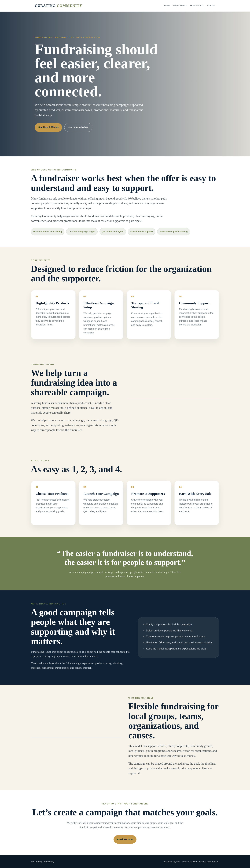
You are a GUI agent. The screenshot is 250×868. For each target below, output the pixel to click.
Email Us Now (125, 839)
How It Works (197, 6)
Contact (211, 6)
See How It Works (48, 127)
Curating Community (44, 862)
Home (166, 6)
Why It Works (180, 6)
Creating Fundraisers (208, 862)
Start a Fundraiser (78, 127)
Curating (59, 6)
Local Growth (189, 862)
